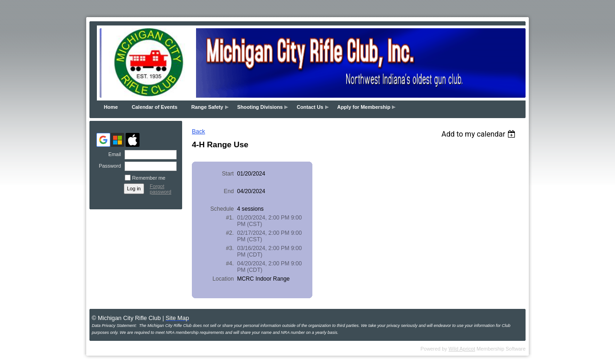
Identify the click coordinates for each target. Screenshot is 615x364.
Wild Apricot (462, 349)
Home (111, 107)
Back (198, 131)
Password (108, 166)
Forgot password (161, 189)
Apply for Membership (364, 107)
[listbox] (479, 134)
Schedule (222, 209)
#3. (230, 248)
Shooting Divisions (260, 107)
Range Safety (207, 107)
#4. (230, 264)
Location (223, 279)
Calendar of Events (155, 107)
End (229, 191)
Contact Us (310, 107)
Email (113, 154)
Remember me (149, 178)
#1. (230, 218)
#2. (230, 233)
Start (228, 174)
